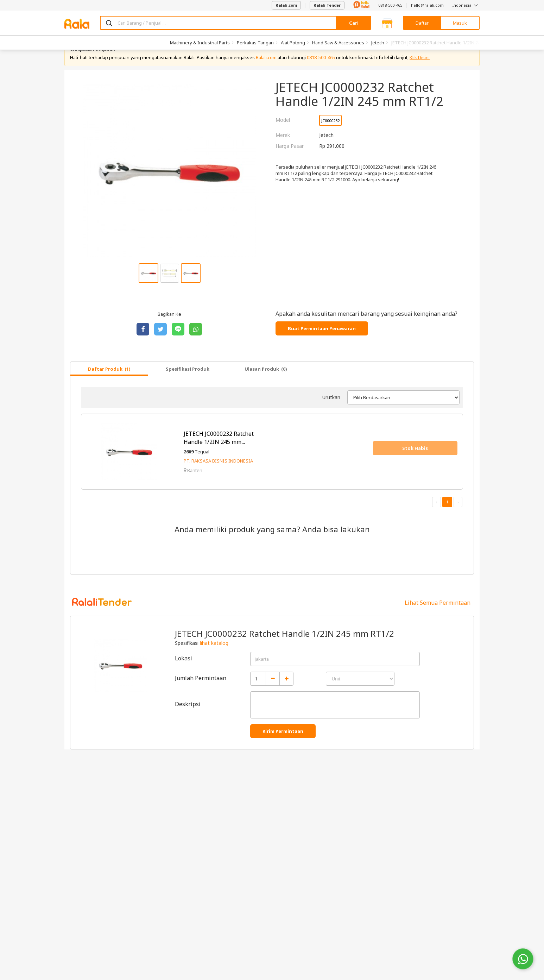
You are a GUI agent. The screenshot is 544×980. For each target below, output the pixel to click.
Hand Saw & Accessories (338, 43)
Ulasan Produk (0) (266, 385)
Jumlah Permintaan (201, 695)
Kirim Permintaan (283, 748)
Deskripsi (188, 721)
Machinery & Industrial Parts (200, 43)
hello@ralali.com (427, 5)
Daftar (422, 23)
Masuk (460, 23)
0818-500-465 (390, 5)
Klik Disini (420, 74)
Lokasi (184, 675)
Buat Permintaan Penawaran (322, 345)
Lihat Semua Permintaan (438, 619)
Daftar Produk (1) (109, 385)
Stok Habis (415, 465)
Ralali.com (286, 5)
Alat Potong (293, 43)
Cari (354, 23)
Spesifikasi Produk (188, 385)
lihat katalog (214, 659)
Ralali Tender (327, 5)
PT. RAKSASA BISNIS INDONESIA (218, 478)
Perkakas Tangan (255, 43)
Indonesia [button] (466, 5)
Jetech (378, 43)
